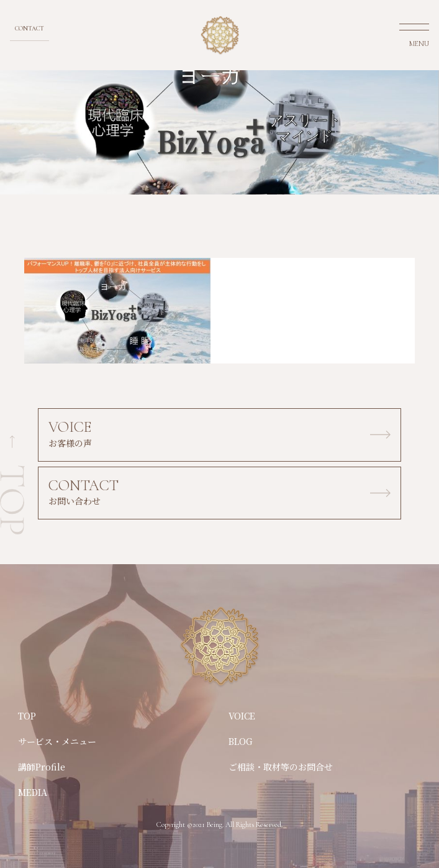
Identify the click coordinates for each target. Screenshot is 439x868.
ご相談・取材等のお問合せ (281, 767)
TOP (27, 716)
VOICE (242, 716)
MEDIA (33, 792)
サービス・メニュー (57, 741)
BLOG (241, 741)
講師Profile (42, 767)
